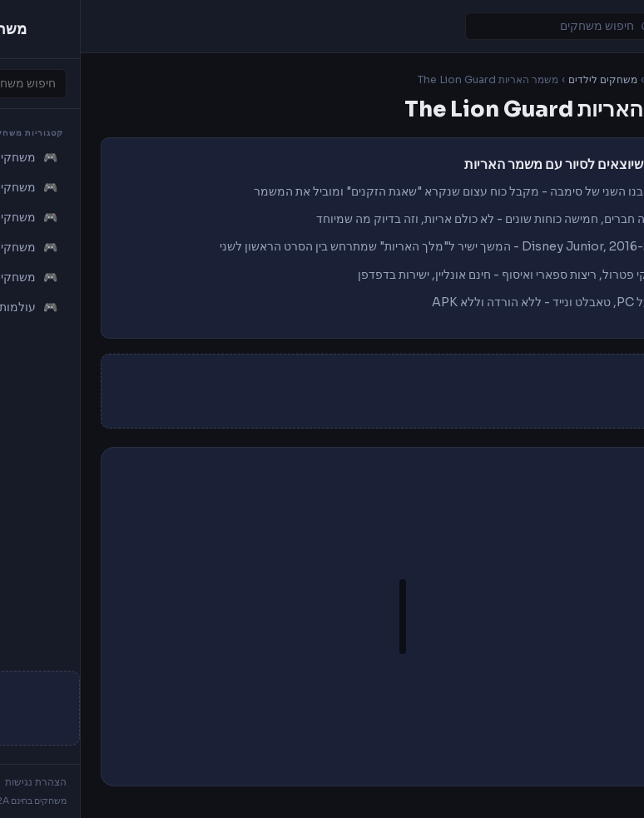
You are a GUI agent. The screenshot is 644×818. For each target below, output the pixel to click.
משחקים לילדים (522, 80)
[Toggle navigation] (609, 27)
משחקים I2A (595, 80)
